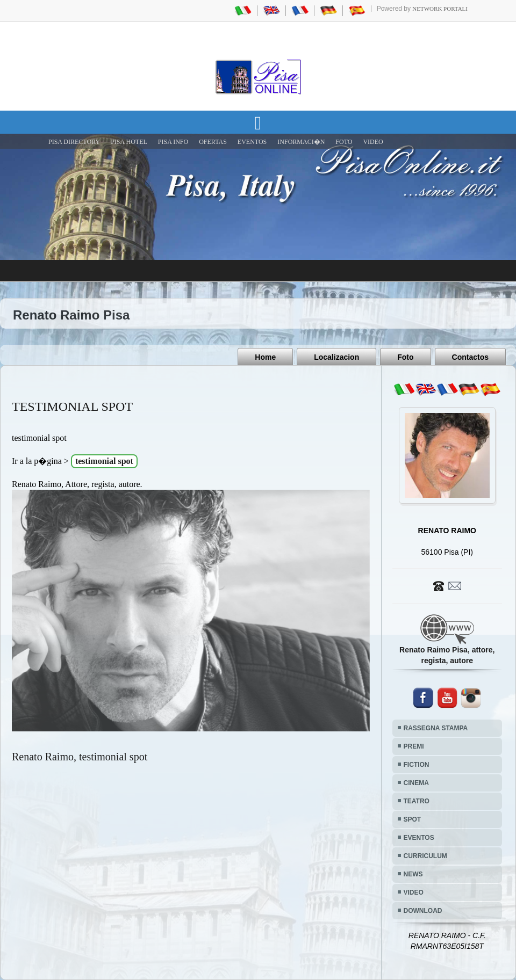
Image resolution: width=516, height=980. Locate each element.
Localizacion (336, 357)
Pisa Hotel (129, 142)
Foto (405, 357)
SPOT (413, 819)
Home (265, 357)
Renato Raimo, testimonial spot (80, 757)
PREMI (414, 746)
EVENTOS (252, 142)
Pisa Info (173, 142)
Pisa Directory (74, 142)
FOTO (344, 142)
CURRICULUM (425, 856)
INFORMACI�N (301, 142)
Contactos (470, 357)
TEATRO (417, 801)
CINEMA (416, 783)
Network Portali (440, 9)
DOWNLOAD (423, 911)
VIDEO (373, 142)
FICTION (417, 765)
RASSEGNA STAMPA (436, 728)
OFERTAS (213, 142)
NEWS (413, 874)
